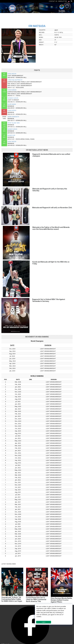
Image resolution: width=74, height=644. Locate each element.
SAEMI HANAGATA (13, 117)
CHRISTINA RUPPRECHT (15, 80)
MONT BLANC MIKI (14, 123)
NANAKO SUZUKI (13, 98)
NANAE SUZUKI (12, 129)
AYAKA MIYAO (12, 110)
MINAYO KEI (11, 135)
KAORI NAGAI (12, 104)
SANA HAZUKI (12, 74)
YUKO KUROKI (12, 90)
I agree (44, 622)
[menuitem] (69, 1)
